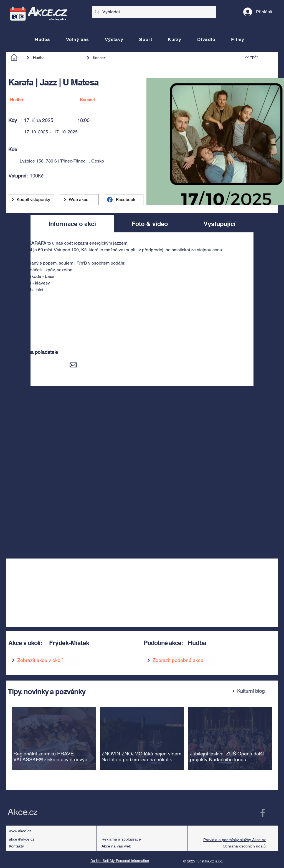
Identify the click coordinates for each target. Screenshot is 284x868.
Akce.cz (22, 812)
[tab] (72, 224)
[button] (93, 149)
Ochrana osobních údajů (244, 846)
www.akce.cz (20, 831)
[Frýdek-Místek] (90, 643)
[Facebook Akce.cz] (263, 813)
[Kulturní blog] (253, 691)
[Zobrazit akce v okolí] (44, 660)
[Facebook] (124, 200)
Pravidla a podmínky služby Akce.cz (234, 840)
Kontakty (16, 846)
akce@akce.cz (22, 839)
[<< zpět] (257, 57)
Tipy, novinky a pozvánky (47, 691)
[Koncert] (111, 58)
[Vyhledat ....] (153, 12)
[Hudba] (54, 58)
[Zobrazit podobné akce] (179, 660)
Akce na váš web (116, 846)
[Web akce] (79, 200)
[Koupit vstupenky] (31, 200)
